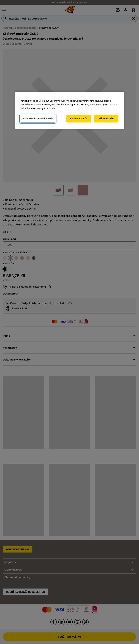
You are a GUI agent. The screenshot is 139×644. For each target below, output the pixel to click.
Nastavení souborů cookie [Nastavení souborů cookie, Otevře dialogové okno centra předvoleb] (38, 119)
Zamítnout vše (79, 119)
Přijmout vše (106, 119)
